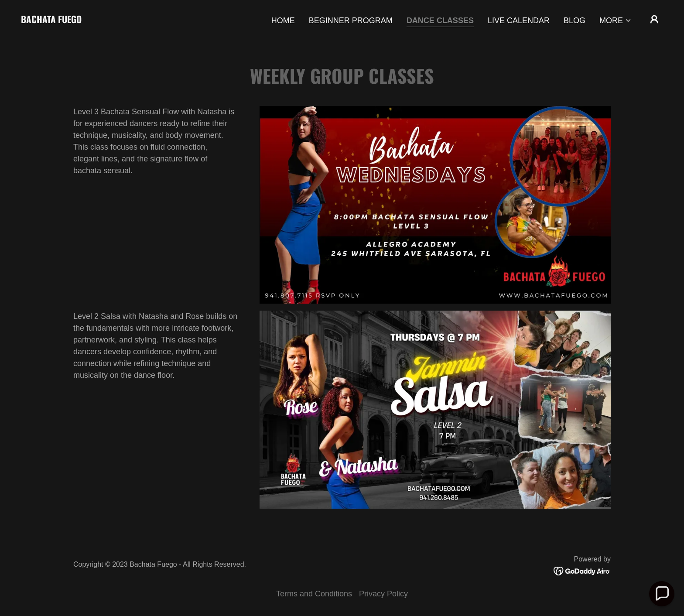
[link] (51, 21)
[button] (616, 21)
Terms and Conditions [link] (314, 594)
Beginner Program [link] (351, 21)
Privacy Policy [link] (383, 594)
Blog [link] (575, 21)
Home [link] (283, 21)
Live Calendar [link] (519, 21)
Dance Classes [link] (440, 21)
